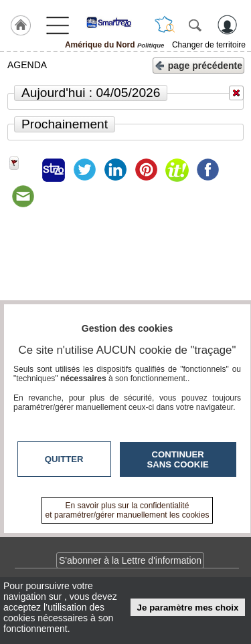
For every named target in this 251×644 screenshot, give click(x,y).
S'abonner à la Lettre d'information (130, 560)
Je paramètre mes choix (188, 608)
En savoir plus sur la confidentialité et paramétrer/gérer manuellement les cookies (128, 510)
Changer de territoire (209, 45)
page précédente (198, 65)
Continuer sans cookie (178, 459)
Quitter (64, 459)
